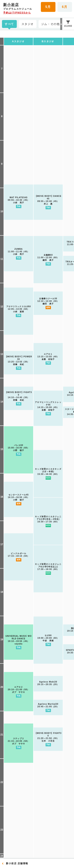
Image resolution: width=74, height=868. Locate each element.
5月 (48, 7)
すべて (9, 24)
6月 (65, 7)
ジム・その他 (50, 24)
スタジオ (28, 24)
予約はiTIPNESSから (17, 13)
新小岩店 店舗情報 (17, 863)
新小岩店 (11, 5)
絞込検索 (68, 26)
